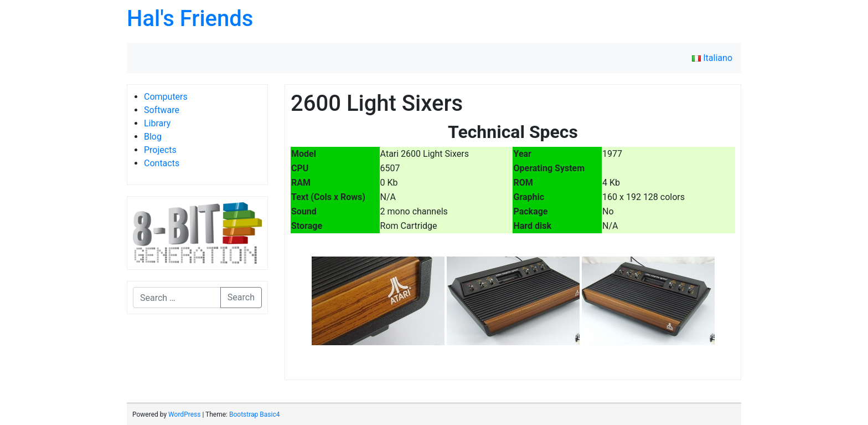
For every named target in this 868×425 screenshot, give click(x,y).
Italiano (712, 58)
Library (157, 123)
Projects (160, 150)
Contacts (162, 163)
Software (162, 110)
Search (241, 297)
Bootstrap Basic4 (254, 414)
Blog (153, 137)
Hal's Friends (190, 19)
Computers (166, 97)
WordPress (184, 414)
